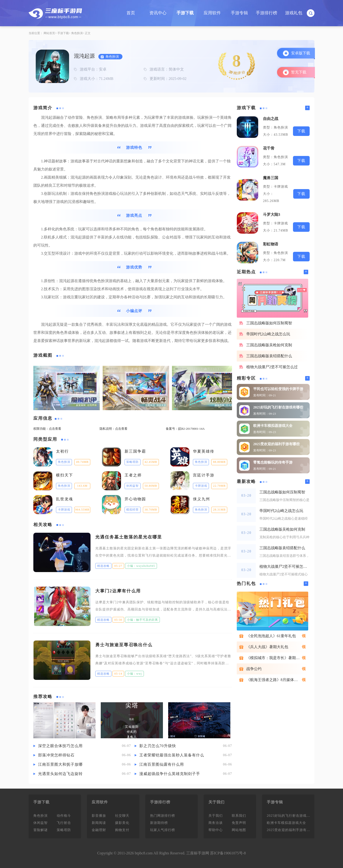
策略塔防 (64, 830)
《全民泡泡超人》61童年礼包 (271, 636)
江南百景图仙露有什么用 (162, 764)
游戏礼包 (294, 13)
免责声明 (239, 823)
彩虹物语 (271, 244)
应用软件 (212, 13)
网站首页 (49, 33)
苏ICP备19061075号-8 (228, 853)
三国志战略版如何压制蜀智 (269, 323)
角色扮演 (77, 33)
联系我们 (239, 816)
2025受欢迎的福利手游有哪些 (276, 444)
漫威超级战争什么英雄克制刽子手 (170, 774)
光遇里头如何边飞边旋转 (60, 774)
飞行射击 (64, 823)
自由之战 (271, 119)
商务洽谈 (216, 823)
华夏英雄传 (204, 451)
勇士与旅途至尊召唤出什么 (124, 645)
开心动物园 (135, 499)
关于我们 (216, 816)
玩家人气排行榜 (163, 830)
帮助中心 (216, 830)
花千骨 (269, 148)
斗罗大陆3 (272, 214)
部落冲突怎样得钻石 (56, 755)
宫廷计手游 (204, 475)
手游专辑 (239, 13)
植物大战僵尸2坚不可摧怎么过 (272, 367)
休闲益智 (40, 823)
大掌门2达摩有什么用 (118, 591)
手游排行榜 (267, 13)
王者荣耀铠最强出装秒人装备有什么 (172, 755)
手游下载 (185, 13)
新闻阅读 (99, 823)
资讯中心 (158, 13)
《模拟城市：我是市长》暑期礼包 (275, 658)
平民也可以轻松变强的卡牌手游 (278, 389)
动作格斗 (64, 816)
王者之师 (133, 475)
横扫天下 (65, 475)
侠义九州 (202, 499)
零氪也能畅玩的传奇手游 (273, 462)
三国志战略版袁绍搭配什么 (269, 356)
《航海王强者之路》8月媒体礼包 (274, 680)
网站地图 (239, 830)
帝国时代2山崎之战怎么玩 (268, 334)
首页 (131, 13)
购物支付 (122, 830)
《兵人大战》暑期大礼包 (267, 647)
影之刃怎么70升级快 (158, 746)
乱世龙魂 (65, 499)
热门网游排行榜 (163, 816)
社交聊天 (122, 816)
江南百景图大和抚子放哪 (60, 764)
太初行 (62, 451)
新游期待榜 (159, 823)
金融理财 (99, 830)
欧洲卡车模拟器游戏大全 (273, 426)
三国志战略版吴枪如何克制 (269, 345)
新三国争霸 (135, 451)
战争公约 (254, 669)
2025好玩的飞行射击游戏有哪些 (278, 407)
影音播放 (99, 816)
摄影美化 (122, 823)
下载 (301, 131)
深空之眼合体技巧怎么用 (60, 746)
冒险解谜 (40, 830)
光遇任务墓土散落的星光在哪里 (129, 537)
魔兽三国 (271, 178)
